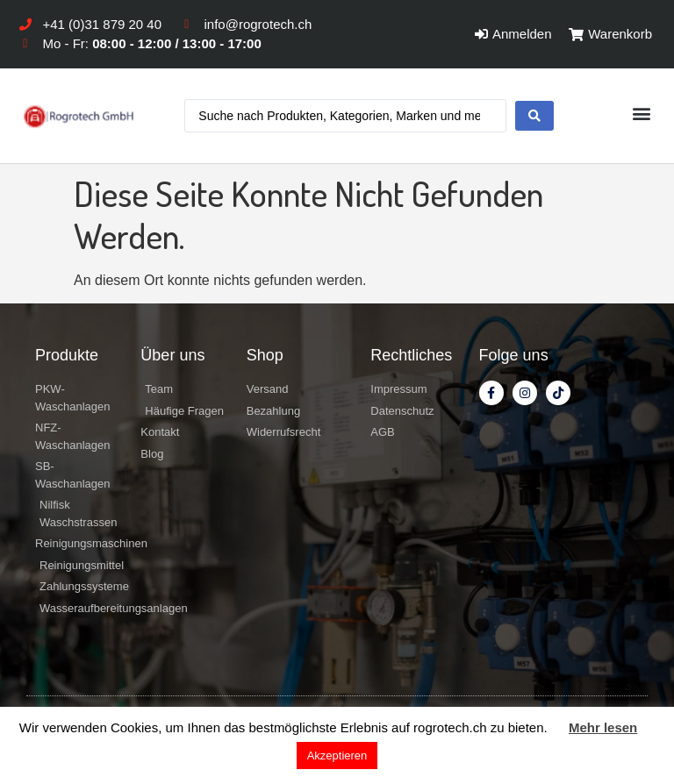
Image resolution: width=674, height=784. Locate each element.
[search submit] (534, 116)
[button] (642, 114)
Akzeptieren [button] (337, 755)
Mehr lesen (603, 727)
